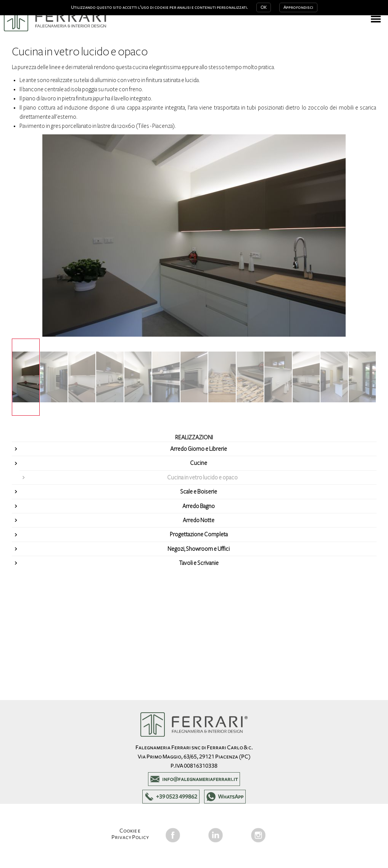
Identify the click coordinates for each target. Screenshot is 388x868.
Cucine (199, 463)
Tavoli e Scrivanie (199, 563)
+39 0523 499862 (177, 797)
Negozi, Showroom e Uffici (199, 549)
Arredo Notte (199, 520)
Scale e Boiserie (199, 492)
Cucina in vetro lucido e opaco (202, 478)
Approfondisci (298, 7)
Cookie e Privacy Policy (130, 834)
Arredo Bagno (199, 506)
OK (264, 7)
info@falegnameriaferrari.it (200, 779)
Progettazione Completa (199, 534)
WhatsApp (231, 797)
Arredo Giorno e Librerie (199, 449)
